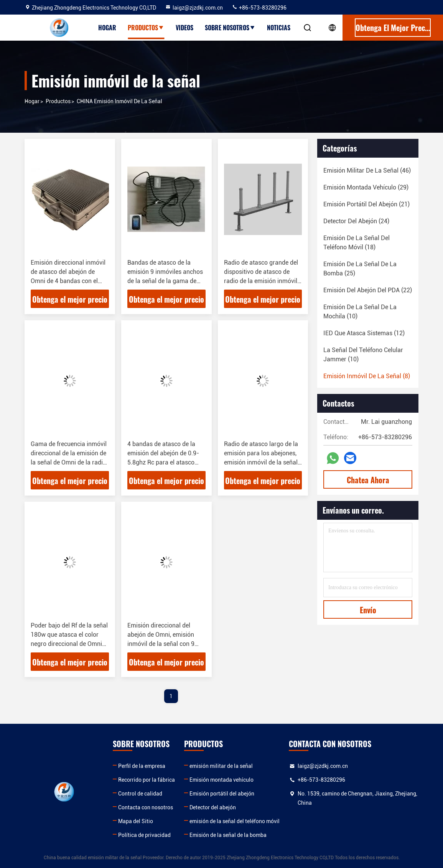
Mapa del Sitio (136, 821)
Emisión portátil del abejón (222, 794)
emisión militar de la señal (221, 766)
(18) (357, 243)
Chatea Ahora (368, 480)
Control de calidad (140, 794)
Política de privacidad (144, 835)
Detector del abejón (213, 807)
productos (58, 101)
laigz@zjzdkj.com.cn (194, 8)
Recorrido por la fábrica (147, 780)
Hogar (107, 28)
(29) (366, 187)
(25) (360, 269)
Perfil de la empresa (142, 766)
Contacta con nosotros (146, 807)
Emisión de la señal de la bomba (228, 835)
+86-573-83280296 (259, 8)
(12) (364, 333)
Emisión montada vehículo (221, 780)
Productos (146, 28)
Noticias (279, 28)
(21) (366, 204)
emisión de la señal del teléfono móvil (235, 821)
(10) (360, 312)
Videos (184, 28)
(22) (368, 290)
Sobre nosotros (230, 28)
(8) (367, 376)
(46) (367, 170)
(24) (356, 221)
